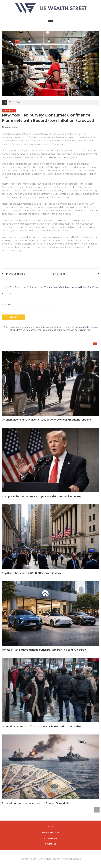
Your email (32, 308)
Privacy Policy (51, 838)
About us (50, 827)
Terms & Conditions (51, 833)
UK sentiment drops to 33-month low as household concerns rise (41, 726)
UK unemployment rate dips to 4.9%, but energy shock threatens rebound (46, 420)
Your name (32, 296)
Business (9, 111)
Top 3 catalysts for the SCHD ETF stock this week (32, 573)
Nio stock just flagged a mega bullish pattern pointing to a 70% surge (44, 650)
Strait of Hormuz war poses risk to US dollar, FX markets (36, 803)
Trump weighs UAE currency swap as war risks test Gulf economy (42, 496)
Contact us (50, 844)
